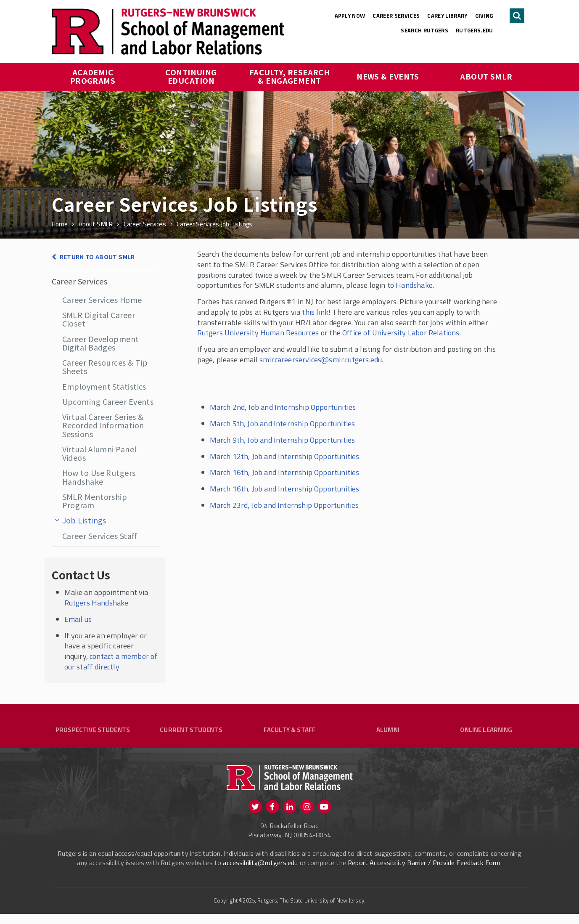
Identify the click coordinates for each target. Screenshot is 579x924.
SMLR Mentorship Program (95, 501)
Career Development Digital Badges (101, 343)
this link (315, 312)
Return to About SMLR (97, 257)
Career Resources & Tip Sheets (105, 366)
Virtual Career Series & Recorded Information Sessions (103, 425)
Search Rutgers (424, 30)
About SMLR (486, 76)
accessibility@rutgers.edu (260, 873)
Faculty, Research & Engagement (291, 76)
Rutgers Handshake (96, 603)
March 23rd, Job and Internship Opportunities (284, 505)
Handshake (414, 285)
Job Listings (84, 520)
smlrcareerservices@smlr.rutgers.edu (321, 360)
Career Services (396, 16)
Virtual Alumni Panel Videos (99, 453)
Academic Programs (93, 76)
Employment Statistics (104, 386)
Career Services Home (102, 300)
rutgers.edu (475, 30)
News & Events (388, 76)
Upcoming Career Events (108, 401)
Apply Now (350, 16)
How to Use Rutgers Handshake (99, 477)
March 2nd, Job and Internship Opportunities (283, 407)
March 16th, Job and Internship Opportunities (285, 472)
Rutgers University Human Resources (258, 333)
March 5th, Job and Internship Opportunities (283, 423)
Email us (78, 619)
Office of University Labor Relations (401, 333)
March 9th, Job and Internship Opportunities (283, 440)
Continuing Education (192, 76)
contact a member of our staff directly (111, 661)
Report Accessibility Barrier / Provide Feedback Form (424, 873)
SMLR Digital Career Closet (99, 319)
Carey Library (447, 16)
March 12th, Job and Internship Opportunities (285, 456)
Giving (484, 16)
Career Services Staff (100, 536)
